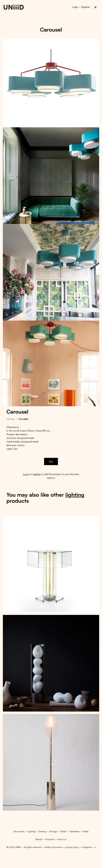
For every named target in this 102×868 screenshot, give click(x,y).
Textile (86, 831)
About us (62, 839)
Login (75, 7)
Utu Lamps (23, 419)
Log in (26, 474)
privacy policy (72, 847)
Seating (43, 831)
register (37, 474)
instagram (87, 847)
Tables (64, 831)
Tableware (75, 831)
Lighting (10, 419)
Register (86, 7)
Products (50, 839)
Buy (51, 461)
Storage (53, 831)
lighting (75, 495)
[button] (95, 7)
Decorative (19, 831)
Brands (39, 839)
